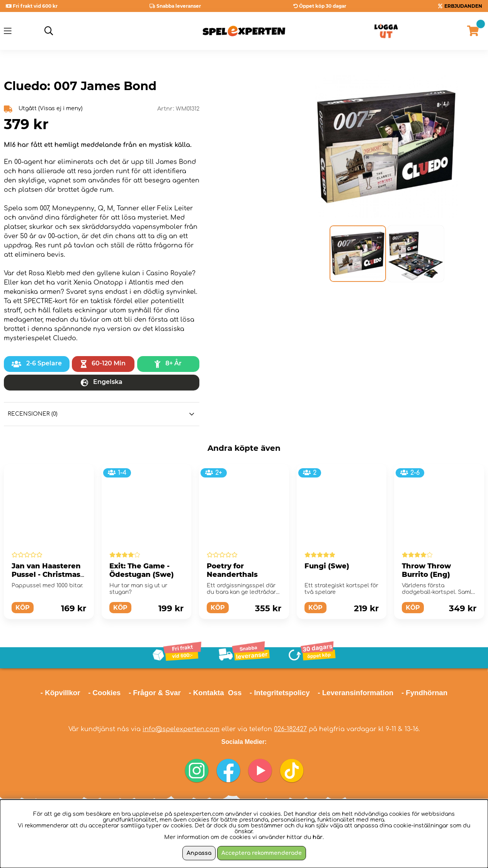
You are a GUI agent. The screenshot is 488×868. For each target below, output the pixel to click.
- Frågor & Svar (155, 693)
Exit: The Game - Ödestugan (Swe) (142, 570)
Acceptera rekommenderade (262, 853)
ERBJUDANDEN (463, 6)
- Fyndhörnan (424, 693)
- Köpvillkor (60, 693)
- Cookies (104, 693)
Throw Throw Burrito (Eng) (426, 570)
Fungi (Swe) (327, 566)
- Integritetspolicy (280, 693)
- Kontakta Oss (215, 693)
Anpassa (199, 853)
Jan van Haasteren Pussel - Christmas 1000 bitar (46, 575)
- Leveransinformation (355, 693)
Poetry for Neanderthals (232, 570)
